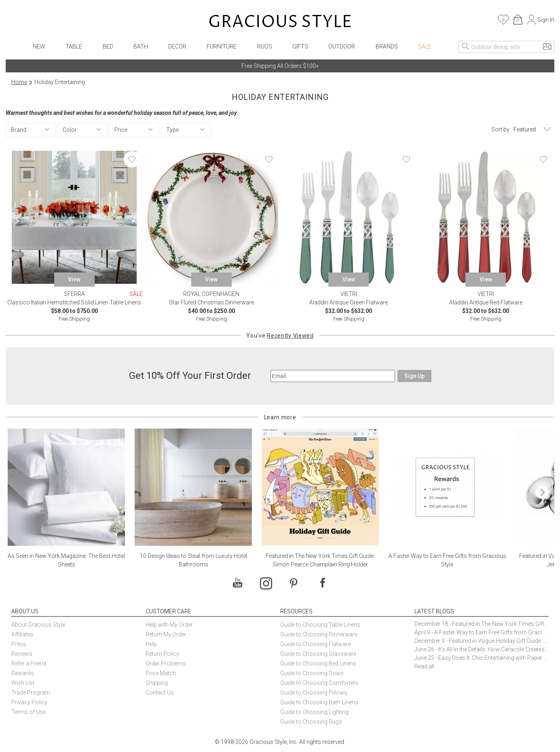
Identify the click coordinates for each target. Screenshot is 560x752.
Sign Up (414, 376)
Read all (424, 666)
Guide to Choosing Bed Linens (318, 663)
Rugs (265, 46)
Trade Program (31, 693)
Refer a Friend (29, 663)
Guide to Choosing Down (312, 673)
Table (74, 46)
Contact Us (160, 693)
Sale (425, 46)
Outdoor (342, 46)
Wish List (23, 683)
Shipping (157, 683)
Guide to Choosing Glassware (318, 654)
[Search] (466, 47)
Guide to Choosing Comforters (319, 683)
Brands (387, 46)
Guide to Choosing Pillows (314, 693)
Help (151, 644)
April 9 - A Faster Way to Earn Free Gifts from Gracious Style (482, 632)
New (39, 46)
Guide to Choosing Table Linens (320, 625)
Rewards (23, 673)
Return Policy (162, 654)
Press (19, 644)
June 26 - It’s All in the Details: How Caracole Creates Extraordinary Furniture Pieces (482, 649)
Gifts (300, 46)
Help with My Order (169, 625)
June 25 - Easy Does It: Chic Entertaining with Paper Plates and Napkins (482, 658)
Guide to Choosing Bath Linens (319, 702)
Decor (177, 46)
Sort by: (501, 129)
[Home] (280, 22)
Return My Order (166, 634)
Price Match (161, 673)
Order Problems (166, 663)
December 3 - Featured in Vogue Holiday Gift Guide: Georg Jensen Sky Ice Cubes (482, 641)
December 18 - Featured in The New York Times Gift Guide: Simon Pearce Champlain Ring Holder (482, 624)
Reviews (22, 654)
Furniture (222, 46)
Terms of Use (29, 712)
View (74, 279)
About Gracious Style (38, 625)
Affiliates (22, 634)
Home (19, 82)
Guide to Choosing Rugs (311, 722)
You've (280, 336)
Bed (108, 46)
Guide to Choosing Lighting (315, 712)
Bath (141, 46)
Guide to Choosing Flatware (315, 644)
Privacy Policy (29, 702)
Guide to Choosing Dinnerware (319, 634)
